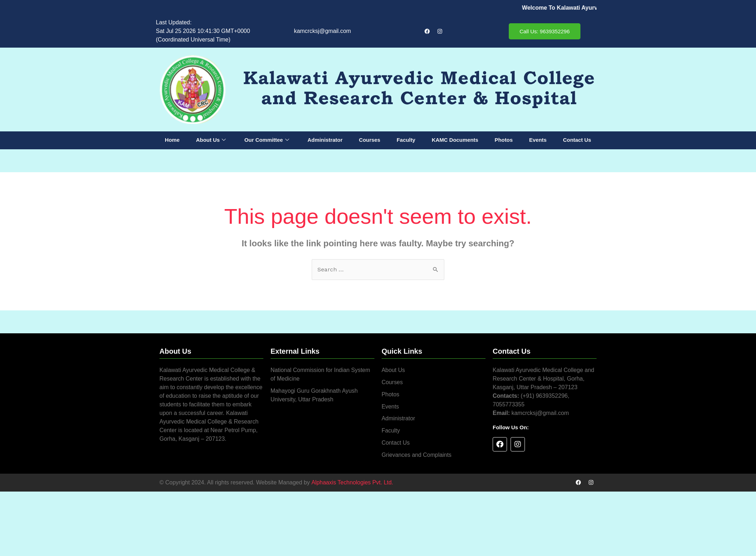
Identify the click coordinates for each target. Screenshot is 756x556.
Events (538, 140)
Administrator (325, 140)
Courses (370, 140)
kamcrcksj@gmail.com (322, 31)
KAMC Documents (455, 140)
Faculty (406, 140)
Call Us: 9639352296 (545, 31)
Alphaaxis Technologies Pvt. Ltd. (352, 483)
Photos (504, 140)
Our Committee (267, 140)
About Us (211, 140)
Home (172, 140)
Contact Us (577, 140)
